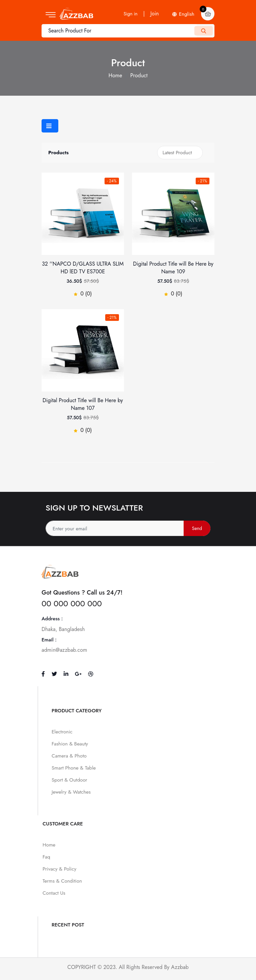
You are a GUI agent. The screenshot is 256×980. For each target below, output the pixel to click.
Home (115, 75)
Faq (46, 857)
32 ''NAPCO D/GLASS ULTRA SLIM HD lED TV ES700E (83, 268)
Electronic (62, 732)
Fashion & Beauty (70, 744)
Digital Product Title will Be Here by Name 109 (173, 268)
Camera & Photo (69, 756)
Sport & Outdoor (69, 780)
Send (197, 528)
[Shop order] (180, 153)
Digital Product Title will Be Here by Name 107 (83, 404)
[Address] (128, 528)
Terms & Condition (62, 881)
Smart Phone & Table (74, 768)
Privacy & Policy (59, 869)
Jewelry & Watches (71, 792)
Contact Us (54, 893)
